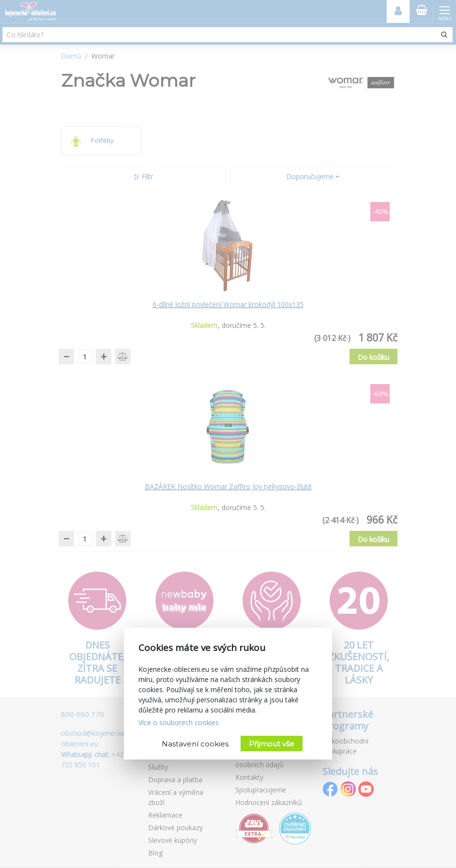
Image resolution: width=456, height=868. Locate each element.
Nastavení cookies (195, 744)
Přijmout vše (272, 744)
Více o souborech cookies (179, 722)
